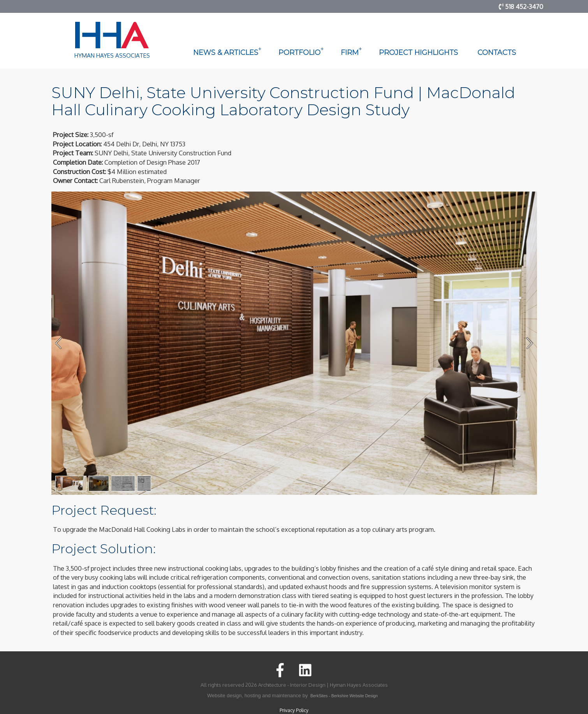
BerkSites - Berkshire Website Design (344, 696)
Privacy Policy (294, 710)
